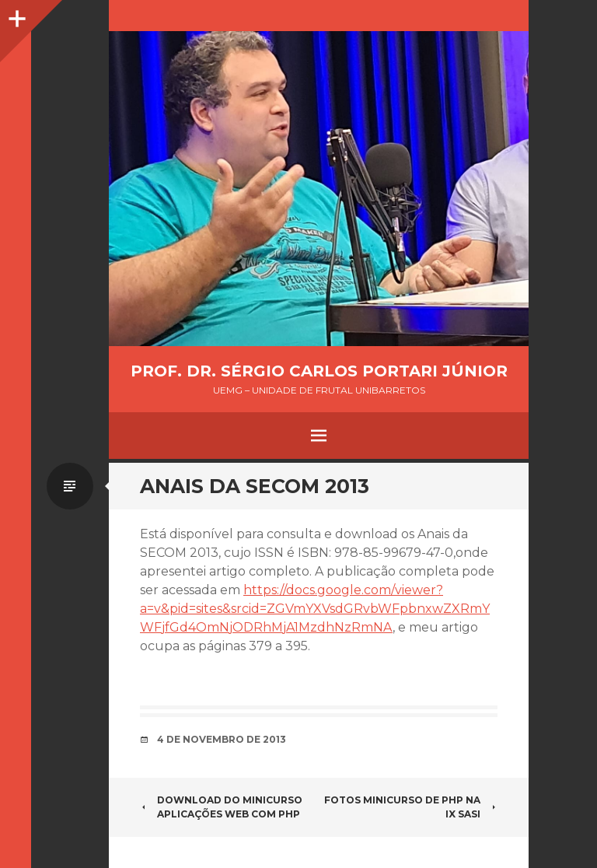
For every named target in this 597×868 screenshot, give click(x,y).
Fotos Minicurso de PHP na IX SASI (411, 807)
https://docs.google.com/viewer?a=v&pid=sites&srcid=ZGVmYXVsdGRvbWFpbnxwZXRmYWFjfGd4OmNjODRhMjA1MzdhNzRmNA (315, 609)
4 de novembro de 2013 (222, 739)
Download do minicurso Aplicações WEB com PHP (221, 807)
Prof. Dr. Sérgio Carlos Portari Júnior (319, 371)
